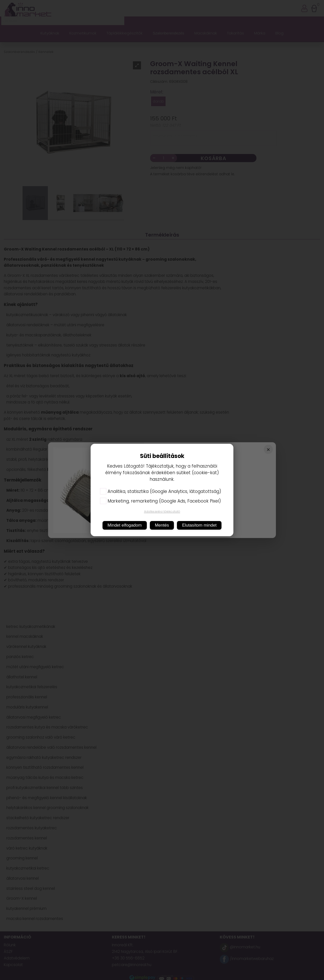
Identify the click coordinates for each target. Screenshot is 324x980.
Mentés (162, 525)
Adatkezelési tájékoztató (162, 512)
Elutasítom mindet (199, 525)
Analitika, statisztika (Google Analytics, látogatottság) (161, 491)
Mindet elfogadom (125, 525)
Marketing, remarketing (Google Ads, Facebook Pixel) (160, 501)
